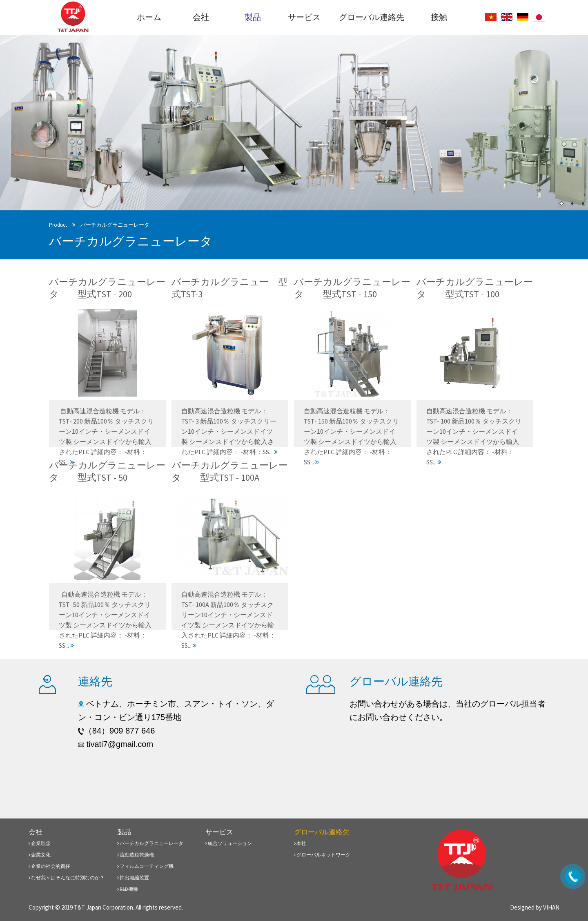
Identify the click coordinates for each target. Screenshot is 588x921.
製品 (253, 17)
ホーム (149, 17)
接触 (439, 17)
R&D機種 (128, 889)
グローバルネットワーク (322, 855)
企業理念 (40, 843)
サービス (304, 17)
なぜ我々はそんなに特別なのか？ (67, 878)
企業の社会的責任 (49, 866)
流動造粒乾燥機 (136, 855)
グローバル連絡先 (372, 17)
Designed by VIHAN (535, 907)
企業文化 (40, 855)
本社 (300, 843)
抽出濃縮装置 (133, 878)
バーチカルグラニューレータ (115, 225)
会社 (201, 17)
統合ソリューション (229, 843)
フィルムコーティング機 (145, 866)
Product (58, 225)
